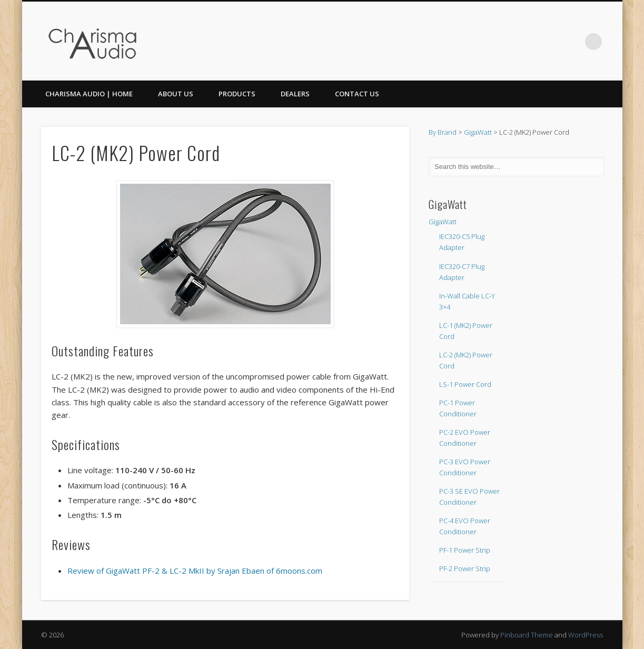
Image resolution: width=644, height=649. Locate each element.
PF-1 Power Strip (465, 550)
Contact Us (357, 94)
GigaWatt (478, 132)
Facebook (550, 42)
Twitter (572, 42)
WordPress (586, 635)
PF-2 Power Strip (465, 568)
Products (237, 94)
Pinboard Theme (527, 635)
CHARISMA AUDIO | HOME (89, 94)
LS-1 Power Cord (465, 384)
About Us (176, 94)
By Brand (443, 132)
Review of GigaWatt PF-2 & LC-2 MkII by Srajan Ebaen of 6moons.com (195, 571)
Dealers (295, 94)
